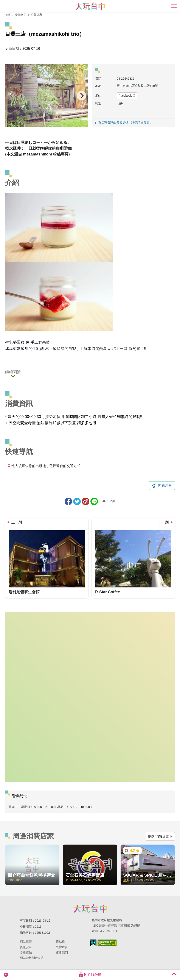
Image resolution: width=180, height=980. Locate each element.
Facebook (127, 96)
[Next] (81, 96)
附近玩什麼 (90, 975)
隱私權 (60, 942)
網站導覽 (26, 942)
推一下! (77, 501)
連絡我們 (62, 952)
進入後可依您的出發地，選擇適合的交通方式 (44, 466)
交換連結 (26, 952)
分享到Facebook (68, 501)
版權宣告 (62, 947)
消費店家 (36, 15)
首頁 (8, 15)
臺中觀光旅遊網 (90, 6)
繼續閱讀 (13, 372)
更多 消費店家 (160, 836)
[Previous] (12, 96)
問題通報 (165, 485)
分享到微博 (86, 501)
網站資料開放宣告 (32, 958)
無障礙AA (107, 943)
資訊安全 (26, 947)
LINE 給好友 (94, 501)
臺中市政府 (90, 909)
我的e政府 (93, 943)
